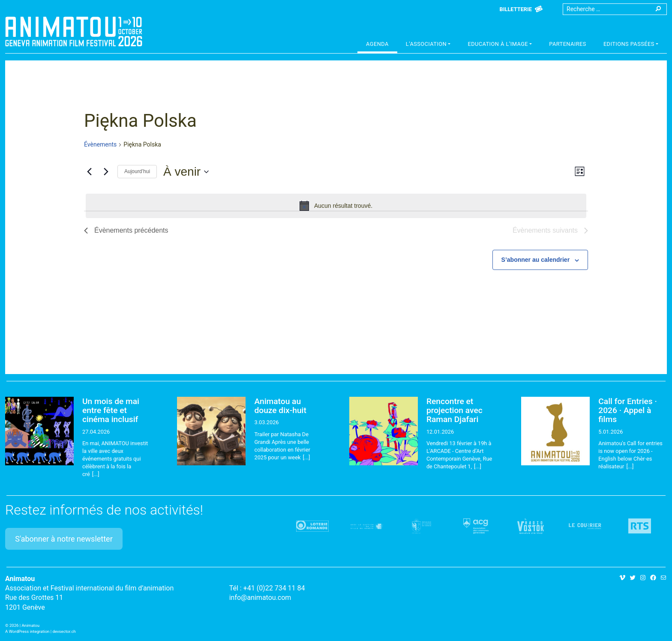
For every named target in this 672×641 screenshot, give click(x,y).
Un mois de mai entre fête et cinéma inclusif (111, 410)
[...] (96, 474)
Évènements (100, 144)
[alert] (336, 206)
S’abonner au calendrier (536, 260)
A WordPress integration (27, 631)
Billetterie (516, 9)
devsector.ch (64, 631)
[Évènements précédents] (89, 172)
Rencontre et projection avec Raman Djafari (454, 410)
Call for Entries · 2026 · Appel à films (628, 410)
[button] (428, 45)
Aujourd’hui (137, 171)
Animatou (74, 31)
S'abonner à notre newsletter (64, 539)
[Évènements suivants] (106, 172)
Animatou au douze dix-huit (280, 406)
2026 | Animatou (24, 625)
